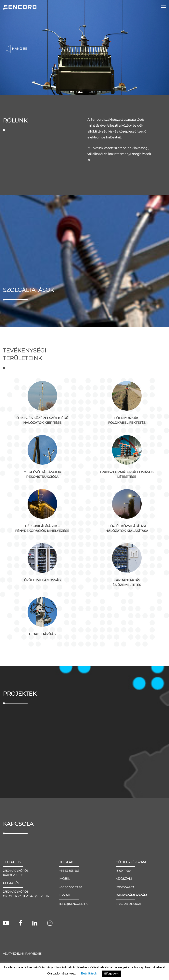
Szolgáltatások (28, 291)
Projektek (20, 695)
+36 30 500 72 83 (71, 891)
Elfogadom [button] (111, 973)
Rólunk (15, 121)
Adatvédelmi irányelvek (22, 957)
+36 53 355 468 (69, 874)
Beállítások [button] (89, 973)
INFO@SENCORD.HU (74, 907)
